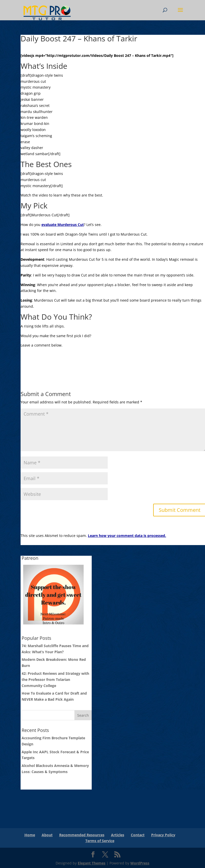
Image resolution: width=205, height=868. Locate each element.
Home (30, 835)
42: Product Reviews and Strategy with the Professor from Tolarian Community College (55, 679)
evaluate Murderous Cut (63, 225)
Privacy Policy (163, 835)
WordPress (140, 863)
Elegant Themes (92, 863)
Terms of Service (100, 841)
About (47, 835)
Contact (138, 835)
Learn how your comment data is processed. (127, 536)
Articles (118, 835)
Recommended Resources (82, 835)
